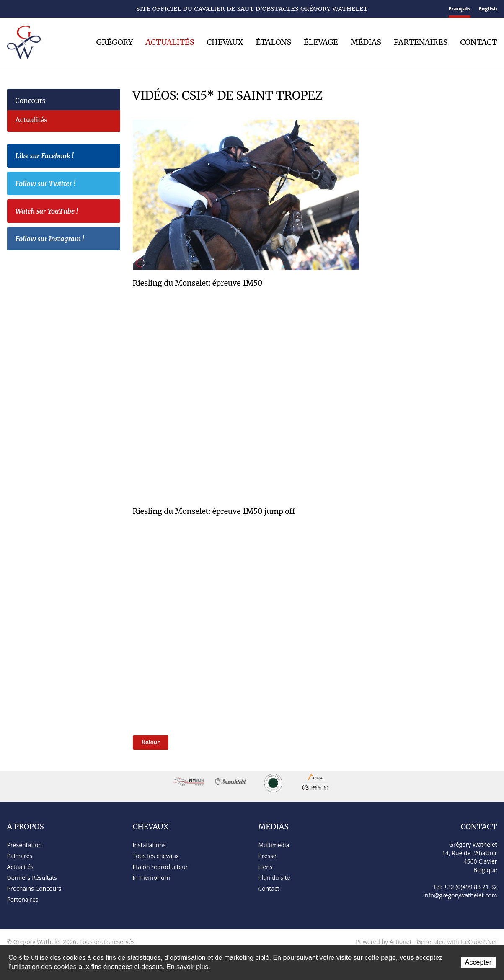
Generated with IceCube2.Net (457, 942)
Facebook (55, 8)
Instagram (97, 8)
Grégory (115, 42)
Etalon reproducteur (160, 867)
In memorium (151, 878)
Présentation (25, 845)
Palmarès (20, 856)
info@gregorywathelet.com (460, 895)
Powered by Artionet (384, 942)
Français (460, 9)
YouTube (83, 9)
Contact (26, 9)
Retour (151, 742)
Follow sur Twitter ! (66, 185)
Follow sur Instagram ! (66, 240)
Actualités (170, 42)
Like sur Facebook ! (66, 157)
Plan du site (41, 9)
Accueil (10, 9)
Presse (268, 856)
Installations (149, 845)
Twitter (68, 9)
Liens (266, 867)
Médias (366, 42)
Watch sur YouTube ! (66, 212)
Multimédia (274, 845)
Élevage (321, 42)
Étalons (274, 42)
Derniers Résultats (32, 878)
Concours (31, 101)
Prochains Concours (34, 888)
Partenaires (421, 42)
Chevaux (225, 42)
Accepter (478, 962)
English (488, 9)
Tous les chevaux (156, 856)
